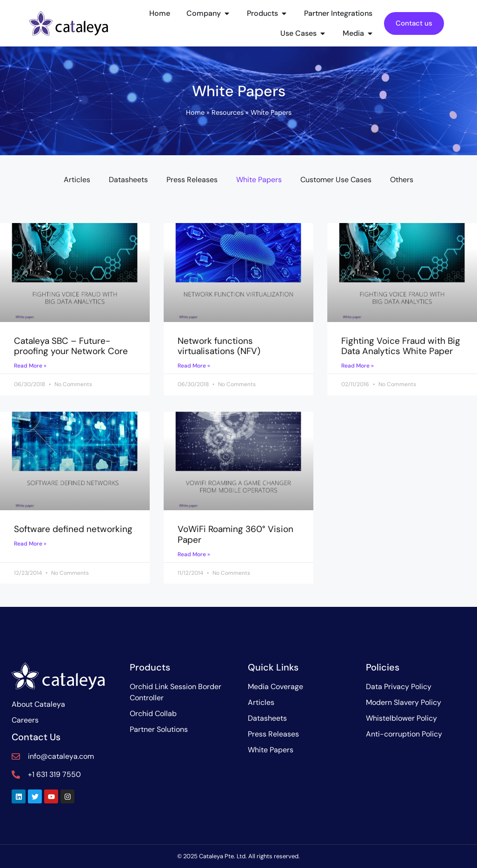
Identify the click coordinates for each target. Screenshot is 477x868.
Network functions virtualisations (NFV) (219, 346)
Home (195, 112)
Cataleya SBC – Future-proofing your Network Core (71, 346)
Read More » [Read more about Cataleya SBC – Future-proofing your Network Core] (30, 366)
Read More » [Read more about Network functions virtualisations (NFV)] (194, 366)
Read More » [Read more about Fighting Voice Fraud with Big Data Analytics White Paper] (358, 366)
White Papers (259, 180)
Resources (228, 112)
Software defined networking (73, 529)
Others (402, 180)
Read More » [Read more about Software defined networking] (30, 544)
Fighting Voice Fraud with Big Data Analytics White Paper (401, 346)
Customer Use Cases (336, 180)
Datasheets (128, 180)
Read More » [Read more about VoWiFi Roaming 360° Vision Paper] (194, 554)
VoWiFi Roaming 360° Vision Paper (235, 534)
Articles (77, 180)
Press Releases (192, 180)
